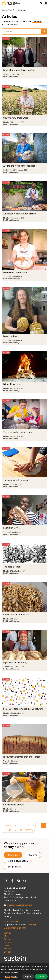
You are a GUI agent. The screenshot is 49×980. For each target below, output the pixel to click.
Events (7, 952)
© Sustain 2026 (12, 921)
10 (38, 825)
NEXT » (29, 830)
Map (6, 936)
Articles (8, 949)
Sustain (5, 10)
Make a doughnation (18, 861)
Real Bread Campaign (17, 10)
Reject (28, 976)
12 (5, 830)
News (7, 945)
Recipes (8, 939)
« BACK (7, 825)
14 (15, 830)
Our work (8, 942)
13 (10, 830)
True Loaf (37, 21)
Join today (13, 855)
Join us (7, 933)
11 (44, 825)
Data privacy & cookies (15, 928)
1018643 (31, 925)
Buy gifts (33, 855)
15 (21, 830)
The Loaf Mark (15, 867)
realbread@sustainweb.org (19, 905)
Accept (41, 976)
